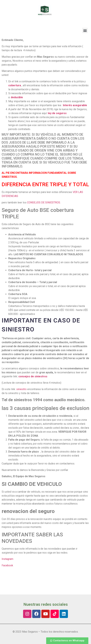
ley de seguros (57, 113)
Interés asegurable (75, 105)
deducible (17, 97)
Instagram (7, 559)
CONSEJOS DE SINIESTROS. (44, 202)
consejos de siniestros (33, 376)
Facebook (7, 565)
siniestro (21, 389)
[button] (85, 30)
